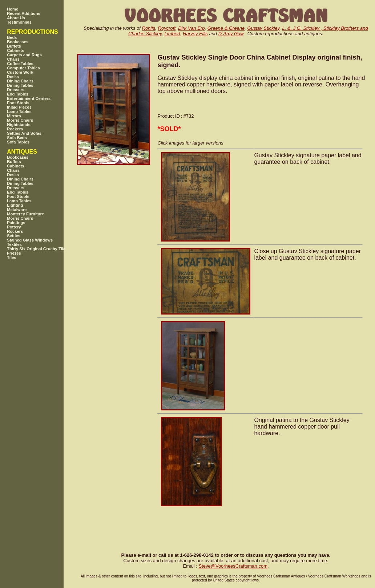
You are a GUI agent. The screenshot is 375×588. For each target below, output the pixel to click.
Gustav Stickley (264, 28)
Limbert (172, 34)
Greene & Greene (226, 28)
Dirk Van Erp (191, 28)
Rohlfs (149, 28)
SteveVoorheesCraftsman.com (233, 566)
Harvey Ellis (195, 34)
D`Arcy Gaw (231, 34)
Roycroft (167, 28)
